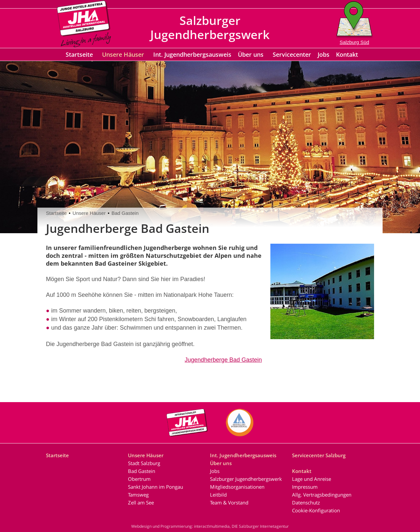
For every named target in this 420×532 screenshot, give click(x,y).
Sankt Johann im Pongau (156, 487)
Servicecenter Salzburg (319, 455)
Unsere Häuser (123, 54)
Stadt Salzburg (144, 463)
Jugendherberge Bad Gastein (223, 360)
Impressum (305, 487)
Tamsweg (138, 495)
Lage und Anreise (312, 479)
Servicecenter (292, 54)
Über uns (251, 54)
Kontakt (347, 54)
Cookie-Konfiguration (316, 510)
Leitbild (218, 495)
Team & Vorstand (229, 502)
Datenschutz (306, 502)
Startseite (79, 54)
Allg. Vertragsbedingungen (322, 495)
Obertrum (139, 479)
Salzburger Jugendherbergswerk (246, 479)
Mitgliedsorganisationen (237, 487)
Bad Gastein (125, 213)
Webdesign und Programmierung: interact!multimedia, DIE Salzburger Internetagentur (210, 526)
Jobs (324, 54)
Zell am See (141, 502)
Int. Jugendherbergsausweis (192, 54)
